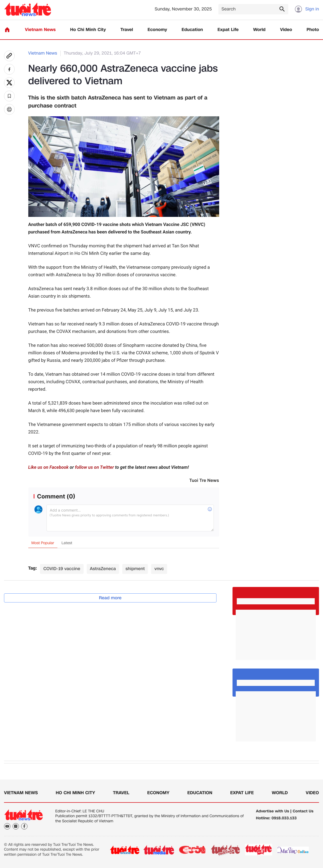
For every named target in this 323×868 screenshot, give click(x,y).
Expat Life (228, 30)
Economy (157, 30)
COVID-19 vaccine (62, 569)
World (259, 30)
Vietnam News (40, 30)
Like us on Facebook (48, 467)
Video (286, 30)
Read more (110, 598)
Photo (313, 30)
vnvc (159, 569)
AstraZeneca (103, 569)
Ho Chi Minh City (88, 30)
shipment (135, 569)
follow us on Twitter (94, 467)
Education (192, 30)
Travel (127, 30)
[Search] (253, 9)
